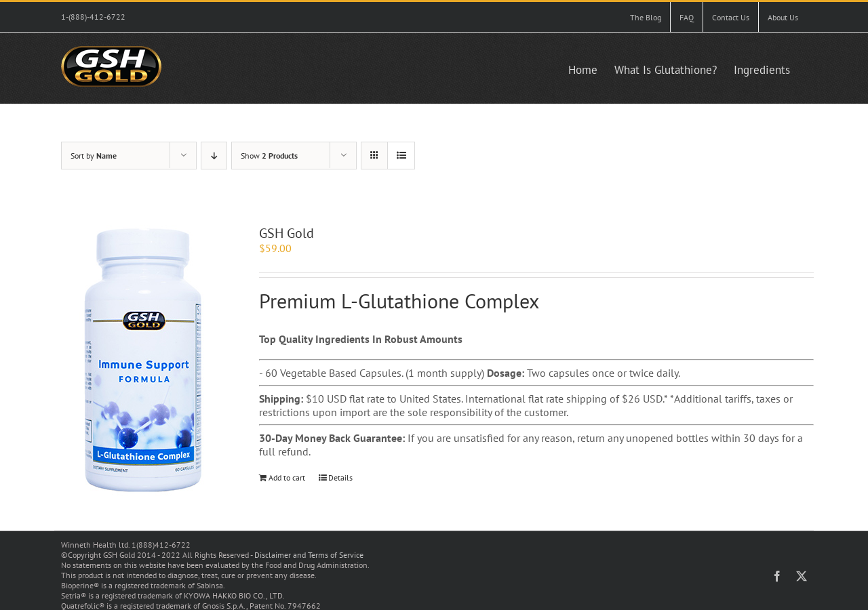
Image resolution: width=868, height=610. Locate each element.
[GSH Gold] (142, 361)
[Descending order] (214, 156)
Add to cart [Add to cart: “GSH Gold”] (287, 477)
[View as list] (401, 156)
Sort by (94, 156)
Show (269, 156)
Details (340, 477)
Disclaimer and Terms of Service (309, 555)
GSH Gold (287, 233)
